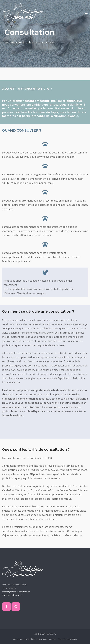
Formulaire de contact (12, 595)
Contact (52, 639)
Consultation (42, 639)
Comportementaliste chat (24, 639)
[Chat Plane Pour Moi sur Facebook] (6, 607)
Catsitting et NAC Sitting (67, 639)
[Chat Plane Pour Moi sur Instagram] (16, 607)
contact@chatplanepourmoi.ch (16, 592)
